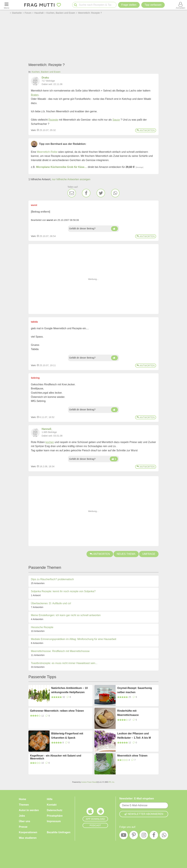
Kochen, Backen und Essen (46, 72)
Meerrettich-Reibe (47, 152)
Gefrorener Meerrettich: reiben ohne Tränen (57, 711)
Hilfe (50, 799)
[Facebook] (86, 193)
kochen (50, 442)
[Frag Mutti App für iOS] (90, 812)
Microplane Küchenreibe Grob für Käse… (62, 167)
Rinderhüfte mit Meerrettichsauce (128, 713)
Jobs (22, 816)
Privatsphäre (55, 816)
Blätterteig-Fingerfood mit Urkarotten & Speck (67, 736)
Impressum (54, 821)
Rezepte (53, 120)
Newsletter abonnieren (144, 814)
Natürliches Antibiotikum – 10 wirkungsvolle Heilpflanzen (69, 690)
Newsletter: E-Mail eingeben (137, 799)
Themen (24, 805)
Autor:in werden (29, 810)
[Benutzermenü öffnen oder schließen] (180, 5)
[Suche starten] (76, 5)
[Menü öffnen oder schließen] (7, 5)
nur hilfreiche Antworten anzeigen (71, 179)
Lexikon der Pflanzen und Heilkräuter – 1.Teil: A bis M (134, 736)
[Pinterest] (134, 836)
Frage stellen (129, 5)
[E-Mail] (72, 193)
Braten (35, 95)
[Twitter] (101, 193)
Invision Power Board (89, 782)
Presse (23, 827)
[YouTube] (124, 836)
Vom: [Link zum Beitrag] (34, 130)
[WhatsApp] (115, 193)
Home (22, 799)
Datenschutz (55, 810)
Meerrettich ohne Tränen (132, 756)
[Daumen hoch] (114, 229)
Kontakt (52, 805)
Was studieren (28, 838)
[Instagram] (144, 836)
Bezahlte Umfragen (59, 832)
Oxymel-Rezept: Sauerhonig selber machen (135, 690)
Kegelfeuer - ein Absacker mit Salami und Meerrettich (56, 757)
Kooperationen (28, 832)
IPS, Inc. (112, 782)
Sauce (116, 120)
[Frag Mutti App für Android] (100, 812)
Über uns (24, 821)
